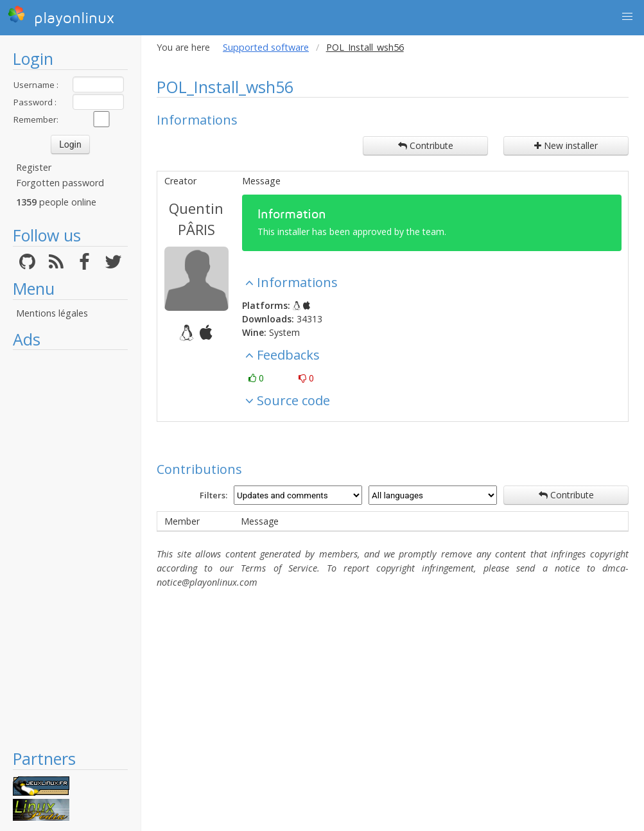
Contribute (426, 145)
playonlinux (61, 16)
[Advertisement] (70, 549)
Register (34, 167)
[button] (627, 17)
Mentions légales (52, 313)
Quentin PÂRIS (196, 219)
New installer (566, 145)
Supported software (266, 47)
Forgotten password (60, 183)
